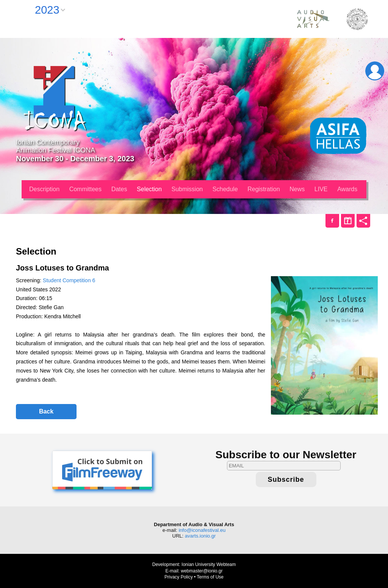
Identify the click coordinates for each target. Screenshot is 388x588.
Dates (119, 189)
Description (44, 189)
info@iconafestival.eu (202, 530)
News (297, 189)
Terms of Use (210, 577)
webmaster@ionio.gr (202, 571)
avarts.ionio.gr (200, 536)
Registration (264, 189)
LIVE (321, 189)
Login (375, 71)
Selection (149, 189)
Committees (85, 189)
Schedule (225, 189)
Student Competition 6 (69, 280)
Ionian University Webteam (209, 564)
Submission (187, 189)
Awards (347, 189)
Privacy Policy (179, 577)
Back (46, 411)
